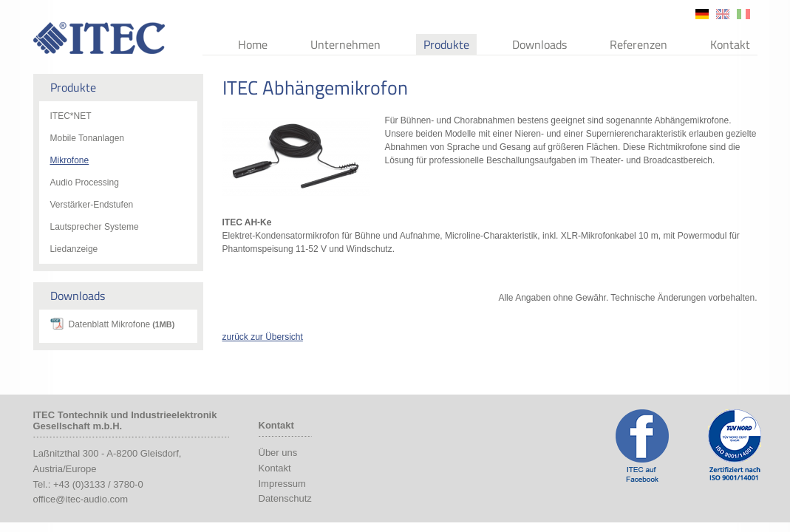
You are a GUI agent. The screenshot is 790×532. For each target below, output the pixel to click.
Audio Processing (85, 183)
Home (253, 44)
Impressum (282, 484)
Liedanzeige (74, 249)
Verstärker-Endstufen (92, 205)
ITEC (99, 38)
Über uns (278, 453)
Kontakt (730, 44)
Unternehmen (345, 44)
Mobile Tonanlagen (88, 138)
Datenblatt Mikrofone (122, 324)
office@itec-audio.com (81, 499)
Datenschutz (285, 498)
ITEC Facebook (642, 446)
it (743, 14)
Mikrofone (70, 160)
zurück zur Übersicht (263, 337)
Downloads (539, 44)
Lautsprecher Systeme (95, 227)
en (723, 14)
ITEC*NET (71, 116)
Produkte (446, 44)
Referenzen (639, 44)
